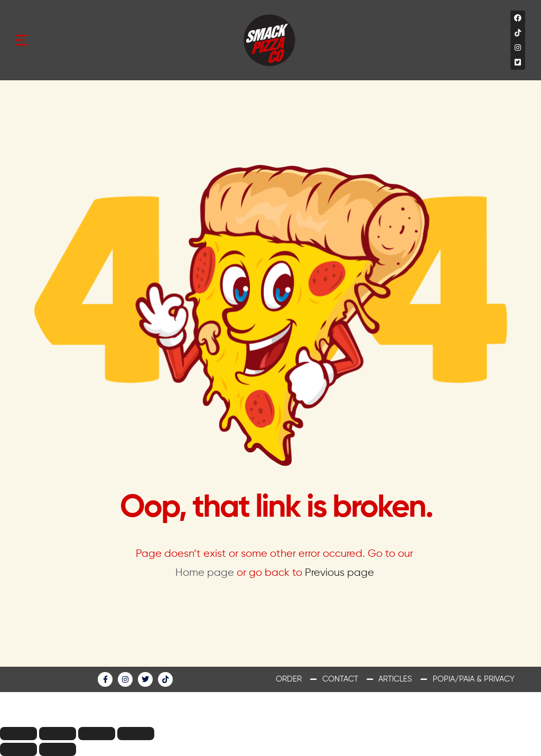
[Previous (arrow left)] (18, 749)
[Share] (58, 734)
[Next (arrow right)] (58, 749)
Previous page (339, 573)
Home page (205, 573)
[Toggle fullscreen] (97, 734)
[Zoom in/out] (136, 734)
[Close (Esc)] (18, 734)
